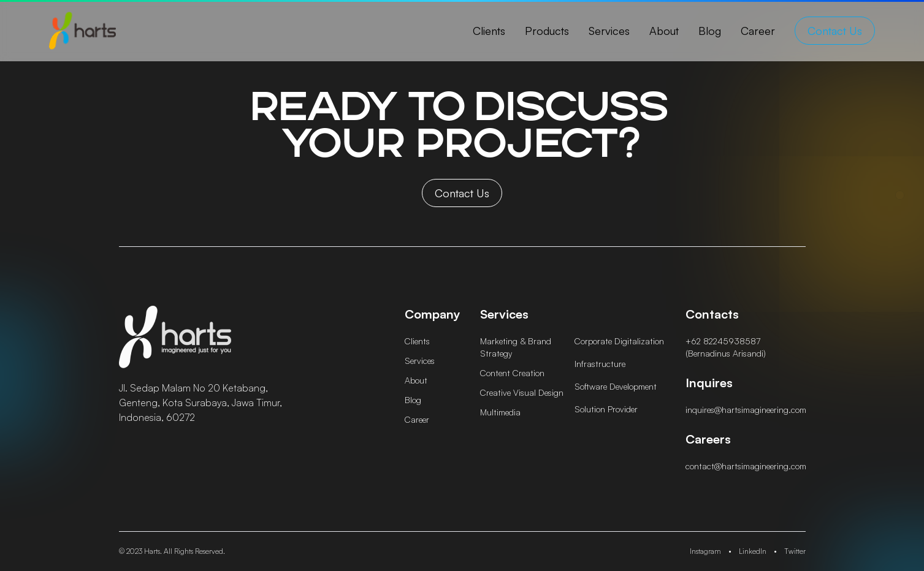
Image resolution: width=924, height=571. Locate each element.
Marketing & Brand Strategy (516, 347)
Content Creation (512, 373)
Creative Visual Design (522, 392)
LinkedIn (753, 551)
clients (489, 31)
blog (710, 31)
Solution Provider (606, 409)
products (547, 31)
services (609, 31)
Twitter (795, 551)
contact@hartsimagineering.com (746, 466)
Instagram (705, 551)
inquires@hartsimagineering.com (746, 410)
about (664, 31)
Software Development (616, 386)
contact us (835, 31)
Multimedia (500, 412)
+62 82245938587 (723, 341)
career (758, 31)
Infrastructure (600, 364)
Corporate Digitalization (619, 341)
